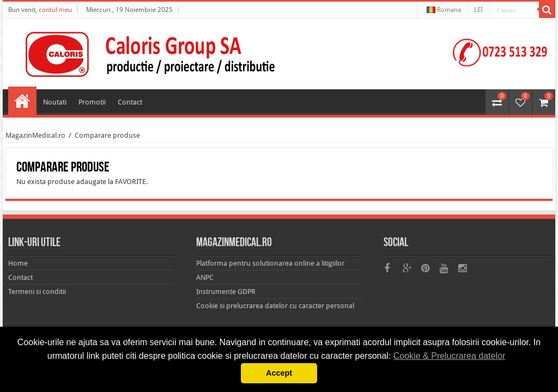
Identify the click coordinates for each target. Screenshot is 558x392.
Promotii (92, 102)
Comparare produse (107, 135)
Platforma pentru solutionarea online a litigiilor (270, 263)
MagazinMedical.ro (35, 135)
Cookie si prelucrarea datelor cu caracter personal (275, 306)
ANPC (205, 277)
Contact (130, 102)
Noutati (55, 102)
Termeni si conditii (37, 292)
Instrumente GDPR (226, 292)
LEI (478, 10)
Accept (279, 373)
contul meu (55, 10)
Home (22, 101)
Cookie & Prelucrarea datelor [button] (449, 356)
